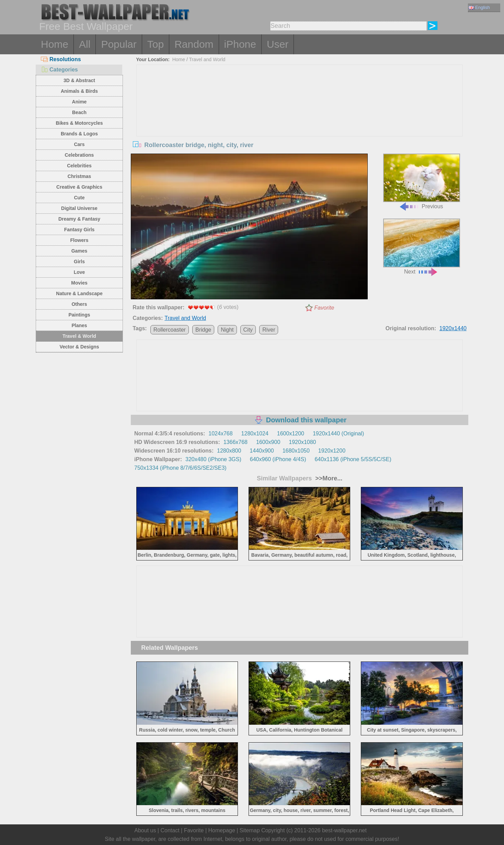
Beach (79, 112)
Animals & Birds (79, 91)
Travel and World (207, 59)
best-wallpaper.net (344, 830)
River (269, 330)
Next (422, 247)
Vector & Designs (79, 347)
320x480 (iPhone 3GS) (213, 459)
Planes (79, 325)
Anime (79, 102)
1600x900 (268, 442)
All (85, 44)
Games (79, 251)
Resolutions (61, 59)
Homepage (222, 830)
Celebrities (79, 166)
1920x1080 (302, 442)
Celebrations (79, 155)
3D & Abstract (79, 80)
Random (194, 44)
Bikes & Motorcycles (79, 123)
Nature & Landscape (79, 293)
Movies (79, 283)
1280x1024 (255, 433)
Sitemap (250, 830)
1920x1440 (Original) (338, 433)
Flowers (79, 240)
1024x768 (220, 433)
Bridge (203, 330)
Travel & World (79, 336)
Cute (79, 198)
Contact (170, 830)
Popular (119, 44)
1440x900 (262, 451)
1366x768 (236, 442)
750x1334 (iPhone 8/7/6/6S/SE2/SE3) (180, 468)
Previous (422, 182)
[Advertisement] (300, 116)
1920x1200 (332, 451)
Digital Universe (79, 208)
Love (79, 272)
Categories (59, 70)
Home (55, 44)
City (248, 330)
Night (227, 330)
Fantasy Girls (79, 230)
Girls (79, 262)
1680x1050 (296, 451)
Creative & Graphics (79, 187)
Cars (79, 144)
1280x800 (229, 451)
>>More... (328, 478)
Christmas (79, 176)
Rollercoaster (170, 330)
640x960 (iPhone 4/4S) (278, 459)
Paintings (79, 315)
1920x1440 (453, 328)
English (479, 7)
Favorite (324, 308)
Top (156, 44)
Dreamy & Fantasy (79, 219)
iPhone (240, 44)
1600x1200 (291, 433)
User (278, 44)
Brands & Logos (79, 134)
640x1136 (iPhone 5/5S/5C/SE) (353, 459)
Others (79, 304)
